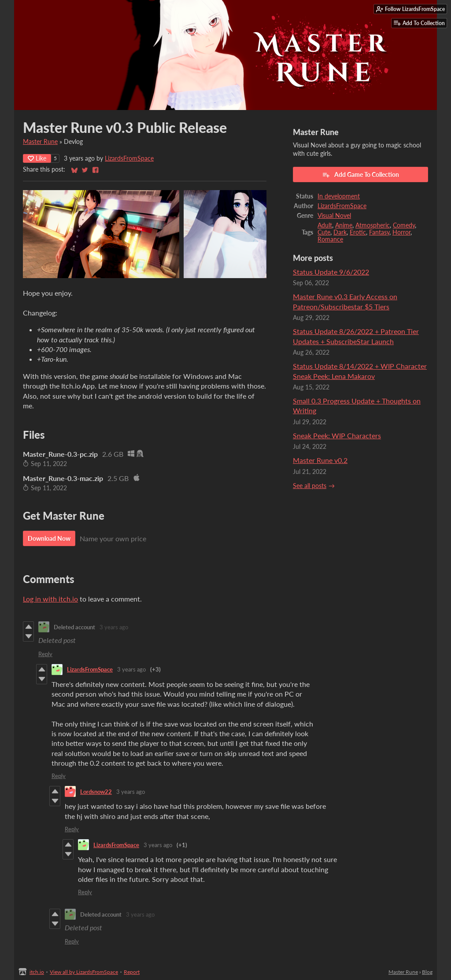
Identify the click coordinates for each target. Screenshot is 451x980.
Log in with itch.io (50, 599)
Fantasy (379, 232)
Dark (340, 232)
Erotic (358, 232)
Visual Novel (334, 216)
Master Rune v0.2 (320, 460)
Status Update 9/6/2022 (331, 272)
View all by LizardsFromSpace (84, 972)
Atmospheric (373, 225)
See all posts (310, 486)
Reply (45, 654)
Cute (324, 232)
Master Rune (40, 142)
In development (339, 196)
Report (132, 972)
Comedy (404, 225)
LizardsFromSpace (129, 158)
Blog (427, 972)
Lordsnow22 (96, 792)
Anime (344, 225)
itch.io (37, 972)
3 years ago (114, 627)
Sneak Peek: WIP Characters (337, 435)
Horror (401, 232)
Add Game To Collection (360, 175)
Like (37, 158)
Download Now (49, 538)
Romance (330, 239)
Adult (325, 225)
